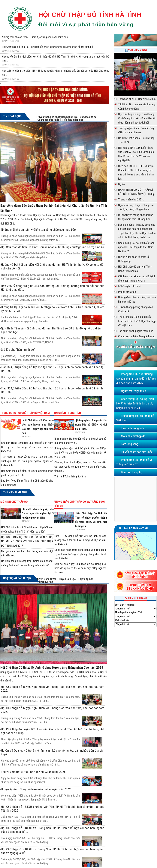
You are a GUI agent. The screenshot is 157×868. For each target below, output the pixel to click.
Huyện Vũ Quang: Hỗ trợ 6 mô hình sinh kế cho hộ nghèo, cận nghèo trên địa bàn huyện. (53, 752)
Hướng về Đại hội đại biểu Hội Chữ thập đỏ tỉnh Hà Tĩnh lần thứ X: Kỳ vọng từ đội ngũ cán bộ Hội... (53, 266)
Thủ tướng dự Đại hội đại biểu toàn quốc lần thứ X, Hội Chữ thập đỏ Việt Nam (137, 321)
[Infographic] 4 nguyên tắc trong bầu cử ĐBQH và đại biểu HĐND (91, 425)
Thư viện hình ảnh (15, 492)
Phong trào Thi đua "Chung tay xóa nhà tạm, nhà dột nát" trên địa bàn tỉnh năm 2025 (136, 379)
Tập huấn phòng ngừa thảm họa (136, 331)
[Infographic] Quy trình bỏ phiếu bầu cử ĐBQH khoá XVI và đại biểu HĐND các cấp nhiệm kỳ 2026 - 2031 (80, 453)
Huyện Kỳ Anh (45, 582)
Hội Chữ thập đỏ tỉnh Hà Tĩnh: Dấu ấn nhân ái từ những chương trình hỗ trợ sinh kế (47, 47)
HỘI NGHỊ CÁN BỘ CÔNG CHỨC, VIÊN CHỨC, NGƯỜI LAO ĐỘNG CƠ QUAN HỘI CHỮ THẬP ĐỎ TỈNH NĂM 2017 (27, 541)
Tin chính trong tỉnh (67, 413)
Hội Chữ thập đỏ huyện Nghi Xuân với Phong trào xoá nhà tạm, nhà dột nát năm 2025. (53, 689)
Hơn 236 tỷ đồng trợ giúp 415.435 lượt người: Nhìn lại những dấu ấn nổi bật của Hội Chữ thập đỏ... (53, 288)
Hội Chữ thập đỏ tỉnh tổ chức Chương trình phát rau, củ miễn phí (27, 473)
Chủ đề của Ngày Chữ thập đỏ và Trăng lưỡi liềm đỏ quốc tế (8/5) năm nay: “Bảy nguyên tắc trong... (80, 568)
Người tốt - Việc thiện (133, 391)
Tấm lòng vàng (130, 444)
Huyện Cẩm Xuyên (46, 579)
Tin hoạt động (12, 116)
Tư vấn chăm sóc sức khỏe (137, 452)
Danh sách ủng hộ (132, 472)
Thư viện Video (138, 50)
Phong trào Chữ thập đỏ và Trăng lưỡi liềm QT (79, 504)
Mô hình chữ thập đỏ (14, 502)
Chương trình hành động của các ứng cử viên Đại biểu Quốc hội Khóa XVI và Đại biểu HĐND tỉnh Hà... (80, 467)
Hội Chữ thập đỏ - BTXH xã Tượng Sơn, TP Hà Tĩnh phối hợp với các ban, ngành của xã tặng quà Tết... (53, 830)
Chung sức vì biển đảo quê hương (137, 336)
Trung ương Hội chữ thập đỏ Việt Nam (25, 413)
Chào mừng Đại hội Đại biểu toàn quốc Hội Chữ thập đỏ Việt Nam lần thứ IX (136, 247)
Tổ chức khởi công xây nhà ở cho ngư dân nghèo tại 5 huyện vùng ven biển (38, 513)
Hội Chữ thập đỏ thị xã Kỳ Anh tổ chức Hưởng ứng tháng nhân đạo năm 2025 (52, 667)
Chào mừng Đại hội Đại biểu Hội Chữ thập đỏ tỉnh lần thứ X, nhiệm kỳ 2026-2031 (135, 403)
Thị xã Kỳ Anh (86, 579)
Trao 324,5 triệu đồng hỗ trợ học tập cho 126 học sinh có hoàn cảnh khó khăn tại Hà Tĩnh (53, 369)
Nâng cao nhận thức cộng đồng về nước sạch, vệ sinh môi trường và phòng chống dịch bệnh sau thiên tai (80, 554)
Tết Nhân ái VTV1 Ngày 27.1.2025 (137, 99)
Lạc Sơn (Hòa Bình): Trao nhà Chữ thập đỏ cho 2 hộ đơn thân (27, 483)
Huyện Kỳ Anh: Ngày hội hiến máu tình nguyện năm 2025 (36, 789)
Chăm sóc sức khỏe (48, 120)
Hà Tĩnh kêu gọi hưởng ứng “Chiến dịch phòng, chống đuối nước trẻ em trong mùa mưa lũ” (27, 563)
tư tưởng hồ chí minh (130, 286)
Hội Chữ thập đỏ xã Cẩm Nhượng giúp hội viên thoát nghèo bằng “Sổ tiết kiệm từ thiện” (27, 530)
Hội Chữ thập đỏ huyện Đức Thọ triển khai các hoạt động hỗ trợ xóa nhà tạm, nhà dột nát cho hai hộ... (53, 731)
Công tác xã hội (89, 117)
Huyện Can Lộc (67, 579)
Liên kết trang (135, 598)
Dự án (121, 184)
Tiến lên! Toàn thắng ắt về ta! (70, 476)
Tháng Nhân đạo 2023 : (131, 200)
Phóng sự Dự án (127, 292)
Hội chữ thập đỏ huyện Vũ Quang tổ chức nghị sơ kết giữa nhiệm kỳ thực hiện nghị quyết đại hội (137, 118)
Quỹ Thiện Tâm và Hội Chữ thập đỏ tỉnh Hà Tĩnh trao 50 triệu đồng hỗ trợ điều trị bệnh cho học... (53, 330)
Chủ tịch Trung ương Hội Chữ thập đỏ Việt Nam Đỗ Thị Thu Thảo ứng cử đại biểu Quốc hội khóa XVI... (27, 447)
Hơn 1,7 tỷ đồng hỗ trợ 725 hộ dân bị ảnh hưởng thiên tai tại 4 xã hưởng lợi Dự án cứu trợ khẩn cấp (80, 540)
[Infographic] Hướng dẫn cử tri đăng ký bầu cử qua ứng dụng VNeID (80, 441)
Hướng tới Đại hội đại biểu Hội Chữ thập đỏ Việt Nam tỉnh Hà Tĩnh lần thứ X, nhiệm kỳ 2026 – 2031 (53, 309)
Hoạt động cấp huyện (17, 578)
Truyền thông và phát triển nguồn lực (57, 117)
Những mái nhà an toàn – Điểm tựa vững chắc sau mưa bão (35, 37)
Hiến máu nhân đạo (73, 120)
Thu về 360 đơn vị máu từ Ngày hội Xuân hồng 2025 (33, 772)
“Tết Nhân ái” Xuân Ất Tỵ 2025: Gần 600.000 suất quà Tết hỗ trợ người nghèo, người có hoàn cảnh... (27, 461)
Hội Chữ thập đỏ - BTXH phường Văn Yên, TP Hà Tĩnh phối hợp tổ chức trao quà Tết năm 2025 (53, 809)
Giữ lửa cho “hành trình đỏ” (18, 350)
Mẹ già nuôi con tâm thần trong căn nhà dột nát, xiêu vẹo (27, 553)
